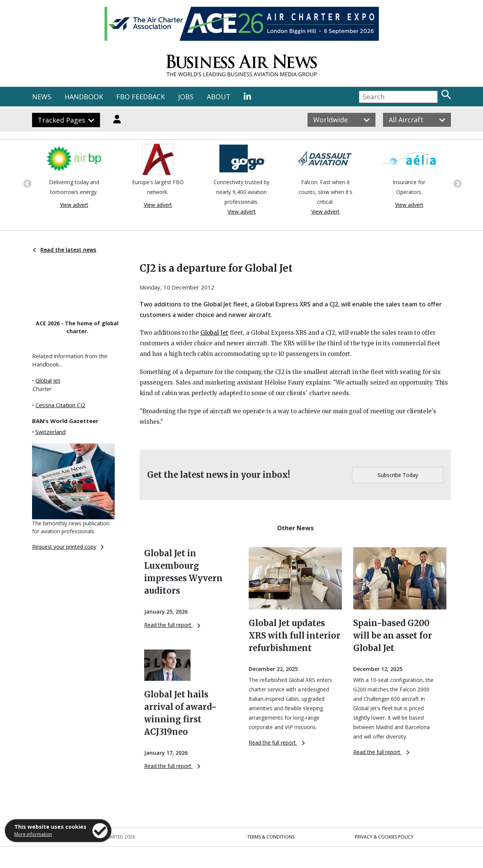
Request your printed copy (68, 547)
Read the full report (172, 625)
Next (457, 183)
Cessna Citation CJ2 (60, 405)
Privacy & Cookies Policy (384, 837)
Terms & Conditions (271, 837)
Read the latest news (65, 250)
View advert (74, 205)
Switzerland (51, 432)
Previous (26, 183)
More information (33, 834)
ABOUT (219, 97)
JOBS (186, 97)
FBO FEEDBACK (141, 97)
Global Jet (48, 380)
